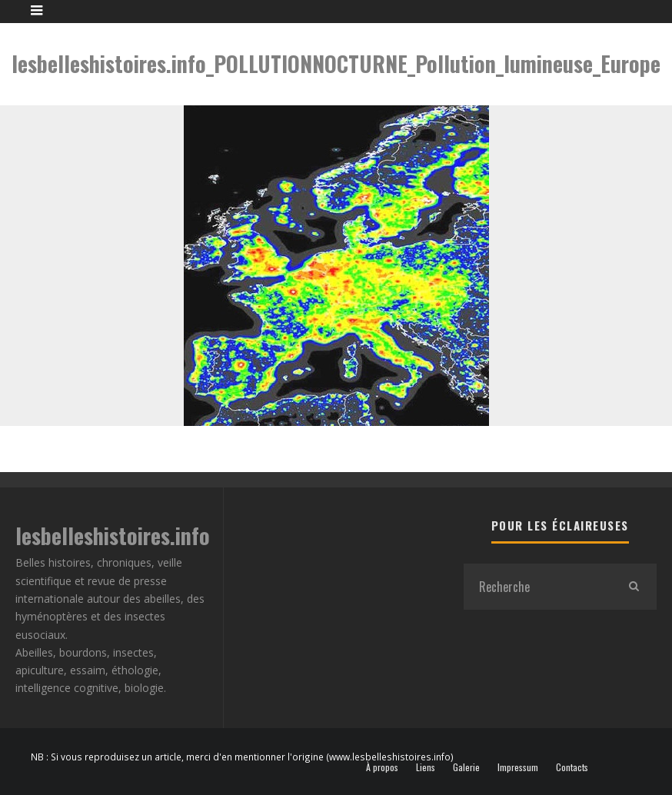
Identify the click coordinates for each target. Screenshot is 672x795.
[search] (634, 587)
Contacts (572, 767)
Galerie (466, 767)
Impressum (518, 767)
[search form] (537, 587)
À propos (382, 767)
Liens (426, 767)
